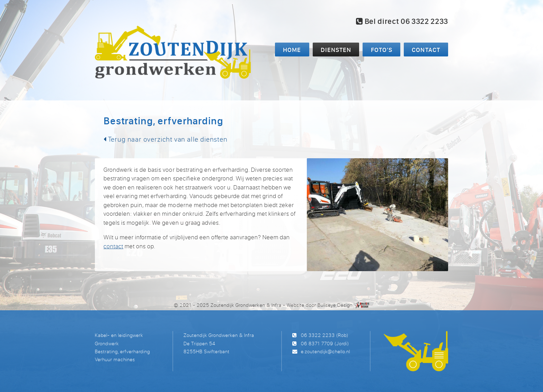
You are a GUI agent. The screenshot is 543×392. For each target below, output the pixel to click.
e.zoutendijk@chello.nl (326, 351)
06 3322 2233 (318, 335)
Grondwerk (107, 343)
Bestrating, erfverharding (122, 351)
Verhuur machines (115, 359)
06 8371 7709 (317, 343)
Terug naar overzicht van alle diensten (166, 139)
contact (113, 246)
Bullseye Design (335, 305)
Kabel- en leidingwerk (119, 335)
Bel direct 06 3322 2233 (402, 21)
